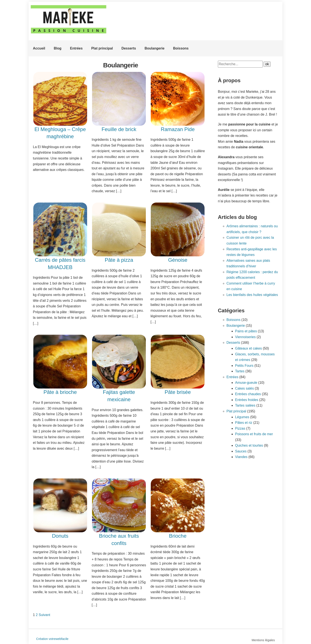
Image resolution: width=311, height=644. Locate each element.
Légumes (242, 417)
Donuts (60, 536)
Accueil (39, 48)
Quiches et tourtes (249, 445)
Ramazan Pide (178, 129)
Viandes (241, 457)
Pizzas (240, 428)
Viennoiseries (245, 337)
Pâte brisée (178, 392)
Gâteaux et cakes (249, 348)
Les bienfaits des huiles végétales (252, 295)
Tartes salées (245, 405)
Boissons (181, 48)
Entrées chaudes (248, 394)
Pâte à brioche (60, 392)
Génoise (178, 260)
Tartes (240, 371)
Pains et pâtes (246, 331)
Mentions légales (263, 640)
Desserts (129, 48)
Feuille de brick (119, 129)
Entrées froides (247, 400)
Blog (58, 48)
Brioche (178, 536)
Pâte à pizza (119, 260)
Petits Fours (244, 366)
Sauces (241, 451)
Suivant (44, 615)
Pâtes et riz (244, 423)
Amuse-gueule (246, 383)
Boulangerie (154, 48)
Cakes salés (244, 388)
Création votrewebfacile (52, 639)
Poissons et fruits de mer (254, 434)
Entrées (76, 48)
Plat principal (102, 48)
